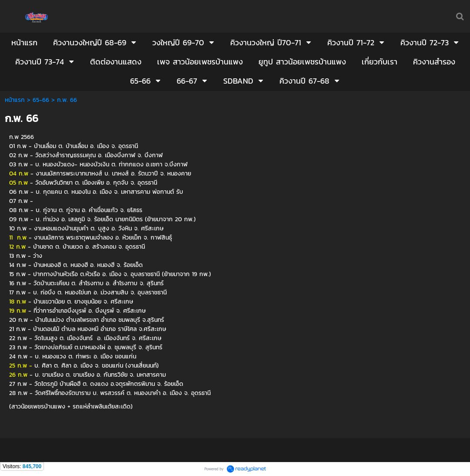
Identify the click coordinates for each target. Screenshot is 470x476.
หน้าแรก (15, 100)
